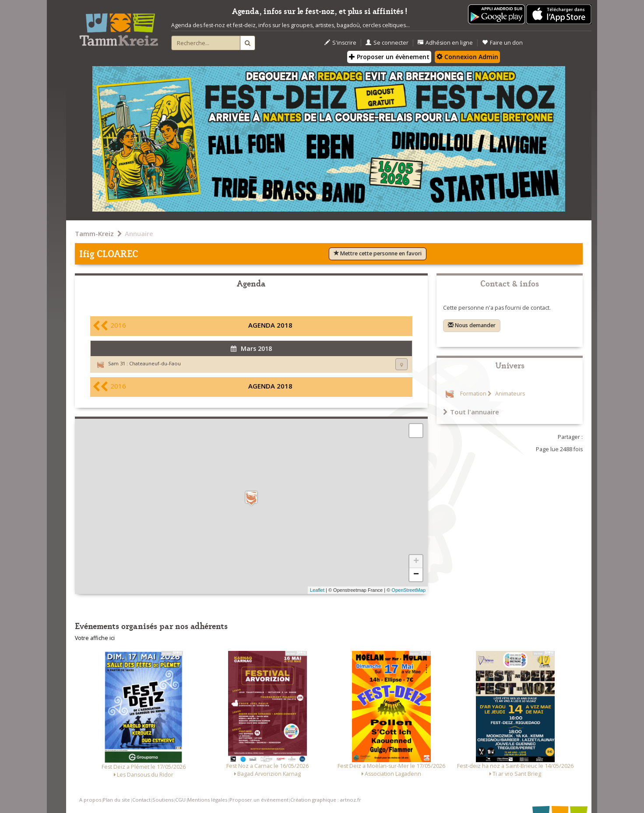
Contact (141, 800)
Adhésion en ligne (445, 43)
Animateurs (509, 394)
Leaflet (317, 590)
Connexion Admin (467, 57)
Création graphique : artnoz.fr (326, 800)
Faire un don (502, 43)
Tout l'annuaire (471, 412)
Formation (473, 394)
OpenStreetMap (408, 590)
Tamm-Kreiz (94, 233)
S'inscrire (340, 43)
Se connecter (387, 43)
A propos (90, 800)
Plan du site (116, 800)
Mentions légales (207, 800)
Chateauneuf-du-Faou (155, 363)
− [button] (416, 575)
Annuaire (139, 233)
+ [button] (416, 562)
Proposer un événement (259, 800)
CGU (180, 800)
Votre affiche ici (95, 638)
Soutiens (163, 800)
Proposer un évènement (389, 57)
